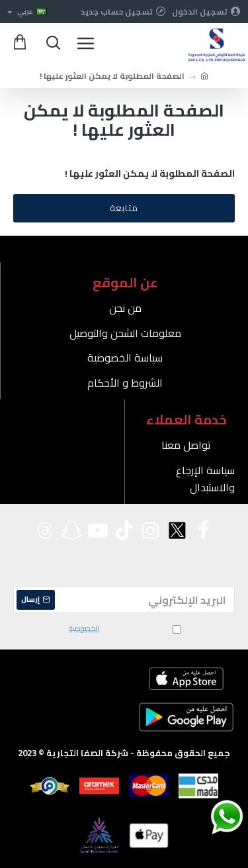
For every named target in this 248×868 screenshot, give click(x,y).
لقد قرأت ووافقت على (124, 629)
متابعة (124, 208)
